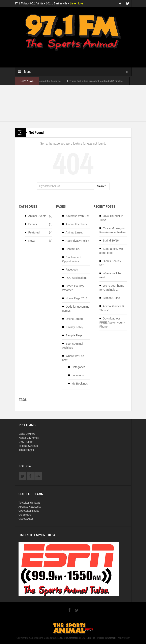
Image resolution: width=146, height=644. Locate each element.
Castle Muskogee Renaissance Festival (113, 230)
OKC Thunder (26, 442)
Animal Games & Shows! (112, 308)
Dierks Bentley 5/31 (110, 263)
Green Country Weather (73, 288)
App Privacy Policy (77, 241)
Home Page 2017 (77, 298)
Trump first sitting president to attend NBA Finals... (100, 81)
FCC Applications (76, 278)
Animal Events (37, 216)
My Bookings (80, 384)
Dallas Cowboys (27, 434)
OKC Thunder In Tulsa (111, 218)
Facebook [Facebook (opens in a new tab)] (72, 270)
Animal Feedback (77, 224)
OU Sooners (25, 515)
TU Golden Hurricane (29, 503)
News (32, 241)
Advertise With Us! (77, 216)
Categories (79, 367)
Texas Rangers (26, 450)
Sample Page (74, 335)
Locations (78, 375)
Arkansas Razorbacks (30, 507)
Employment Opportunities (72, 259)
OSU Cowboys (26, 519)
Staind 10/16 (111, 241)
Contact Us (73, 249)
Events (33, 224)
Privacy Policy (74, 327)
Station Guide (111, 298)
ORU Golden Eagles (29, 511)
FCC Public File (88, 638)
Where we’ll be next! (73, 358)
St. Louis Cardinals (28, 446)
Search (102, 186)
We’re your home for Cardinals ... (112, 288)
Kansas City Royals (29, 438)
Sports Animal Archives (73, 346)
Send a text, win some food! (111, 251)
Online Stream (75, 319)
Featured (34, 232)
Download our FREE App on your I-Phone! (112, 323)
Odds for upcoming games (76, 309)
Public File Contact (106, 638)
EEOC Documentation (68, 638)
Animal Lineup (75, 232)
